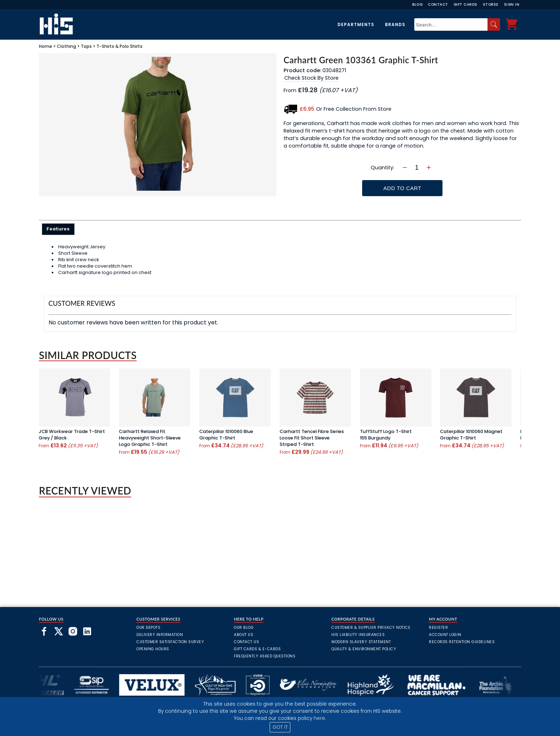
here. (320, 718)
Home (46, 46)
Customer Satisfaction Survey (170, 642)
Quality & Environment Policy (364, 649)
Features (58, 229)
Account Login (445, 635)
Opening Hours (153, 649)
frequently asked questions (265, 656)
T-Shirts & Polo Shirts (119, 46)
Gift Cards (466, 4)
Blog (417, 4)
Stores (491, 4)
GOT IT (280, 727)
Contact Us (246, 642)
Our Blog (244, 628)
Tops (86, 46)
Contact (438, 4)
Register (438, 628)
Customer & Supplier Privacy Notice (371, 628)
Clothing (66, 46)
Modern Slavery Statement (361, 642)
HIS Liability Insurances (358, 635)
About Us (244, 635)
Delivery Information (160, 635)
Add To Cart (402, 188)
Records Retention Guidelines (462, 642)
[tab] (58, 229)
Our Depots (148, 628)
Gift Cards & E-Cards (257, 649)
